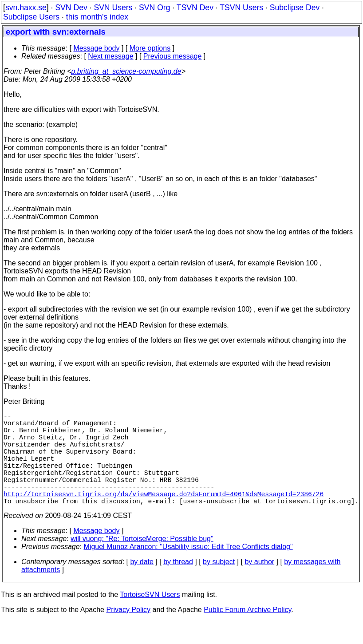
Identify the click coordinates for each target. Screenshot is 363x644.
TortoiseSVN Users (150, 618)
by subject (219, 585)
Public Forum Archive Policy (247, 633)
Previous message (173, 56)
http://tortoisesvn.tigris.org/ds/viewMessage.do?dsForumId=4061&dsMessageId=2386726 (164, 515)
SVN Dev (71, 8)
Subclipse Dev (295, 8)
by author (259, 585)
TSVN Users (241, 8)
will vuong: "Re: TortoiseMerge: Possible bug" (142, 562)
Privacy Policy (128, 633)
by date (142, 585)
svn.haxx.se (26, 8)
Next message (110, 56)
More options (150, 48)
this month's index (97, 17)
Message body (96, 48)
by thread (178, 585)
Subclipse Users (31, 17)
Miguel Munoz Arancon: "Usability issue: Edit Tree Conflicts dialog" (188, 570)
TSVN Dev (195, 8)
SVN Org (154, 8)
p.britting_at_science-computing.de (126, 71)
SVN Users (113, 8)
